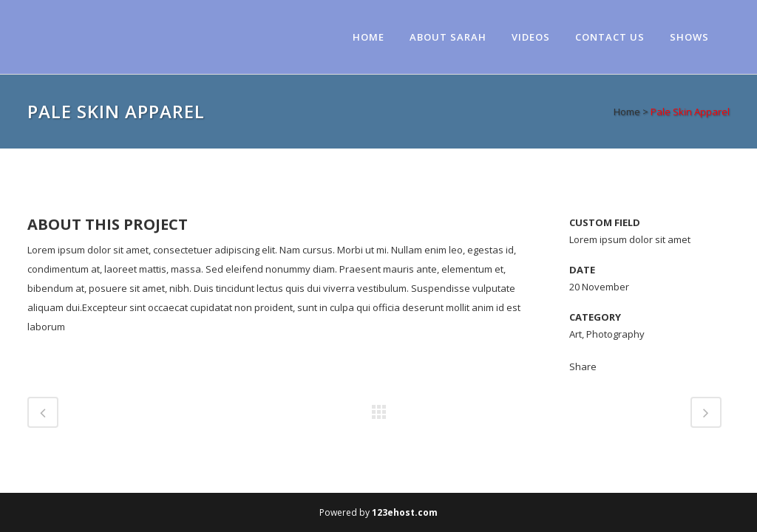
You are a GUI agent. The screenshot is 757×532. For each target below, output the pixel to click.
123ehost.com (405, 512)
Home (627, 112)
